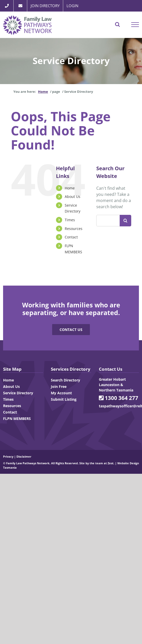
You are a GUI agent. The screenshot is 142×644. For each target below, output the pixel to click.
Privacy (8, 456)
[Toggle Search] (117, 24)
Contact (71, 237)
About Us (73, 197)
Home (70, 188)
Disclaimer (24, 456)
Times (70, 220)
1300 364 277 (119, 398)
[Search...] (108, 221)
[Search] (125, 221)
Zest (111, 463)
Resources (74, 229)
